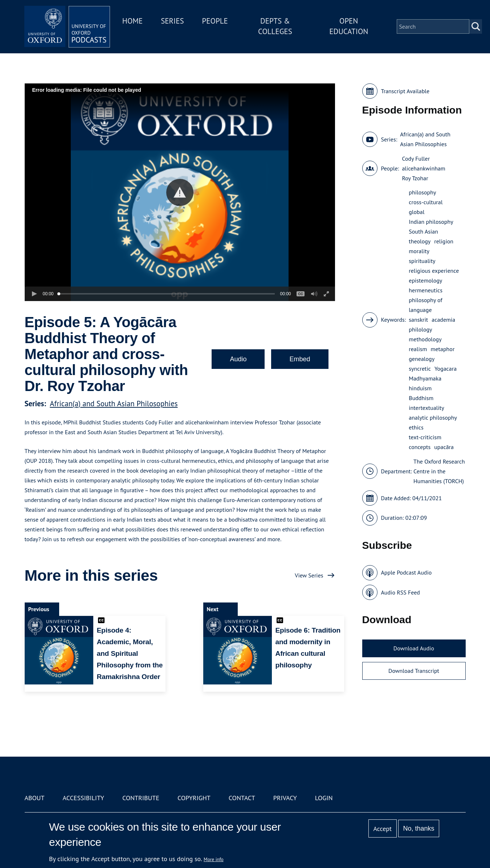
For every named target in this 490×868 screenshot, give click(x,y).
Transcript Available (405, 91)
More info (214, 859)
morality (419, 251)
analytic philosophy (433, 417)
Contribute (141, 798)
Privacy (285, 798)
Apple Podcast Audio (407, 572)
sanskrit (418, 320)
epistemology (425, 280)
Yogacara (446, 369)
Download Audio (414, 648)
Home (134, 21)
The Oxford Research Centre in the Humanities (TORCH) (439, 471)
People (217, 21)
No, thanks (418, 828)
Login (324, 798)
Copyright (194, 798)
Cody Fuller (416, 159)
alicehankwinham (423, 168)
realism (418, 349)
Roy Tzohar (415, 178)
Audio (238, 359)
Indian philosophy (431, 222)
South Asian (423, 231)
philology (420, 329)
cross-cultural (426, 202)
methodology (425, 339)
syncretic (420, 369)
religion (444, 241)
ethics (416, 427)
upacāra (444, 447)
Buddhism (421, 398)
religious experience (434, 271)
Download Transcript (414, 671)
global (416, 212)
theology (420, 241)
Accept (382, 829)
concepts (420, 447)
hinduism (420, 388)
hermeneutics (426, 290)
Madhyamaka (425, 378)
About (35, 798)
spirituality (422, 261)
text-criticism (425, 437)
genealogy (422, 359)
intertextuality (426, 408)
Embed (300, 359)
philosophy (422, 192)
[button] (180, 192)
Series (174, 21)
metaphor (442, 349)
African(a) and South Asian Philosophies (114, 404)
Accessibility (83, 798)
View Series (309, 575)
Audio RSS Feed (401, 592)
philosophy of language (425, 305)
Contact (242, 798)
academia (443, 320)
